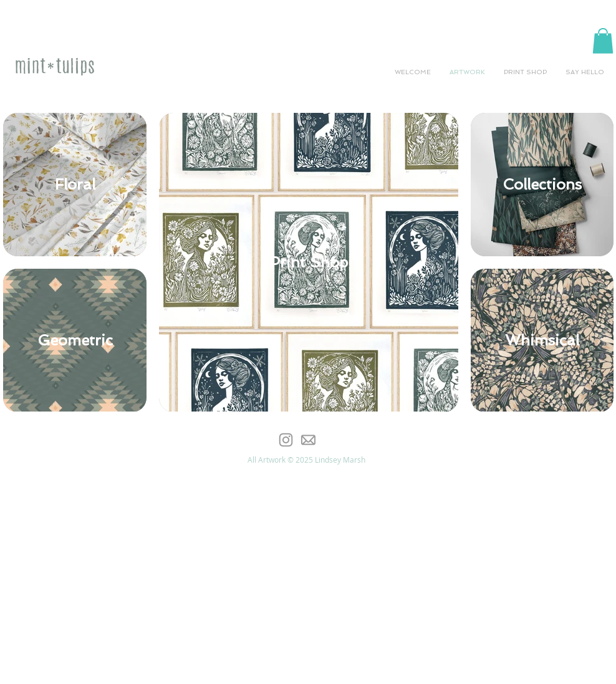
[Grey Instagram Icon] (286, 440)
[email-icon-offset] (308, 440)
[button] (603, 41)
